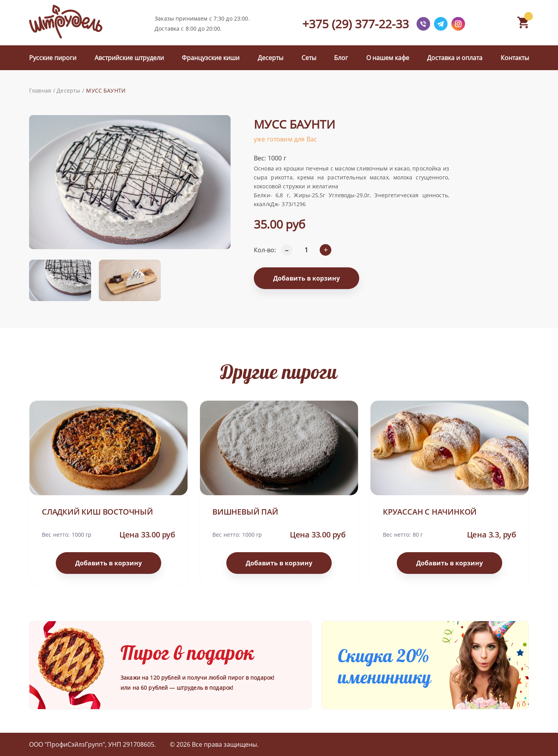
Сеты (309, 58)
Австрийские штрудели (129, 58)
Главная (40, 90)
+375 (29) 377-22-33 (356, 24)
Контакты (515, 58)
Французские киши (211, 58)
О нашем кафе (388, 58)
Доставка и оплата (455, 58)
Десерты (270, 58)
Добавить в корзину (307, 278)
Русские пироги (53, 58)
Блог (341, 58)
